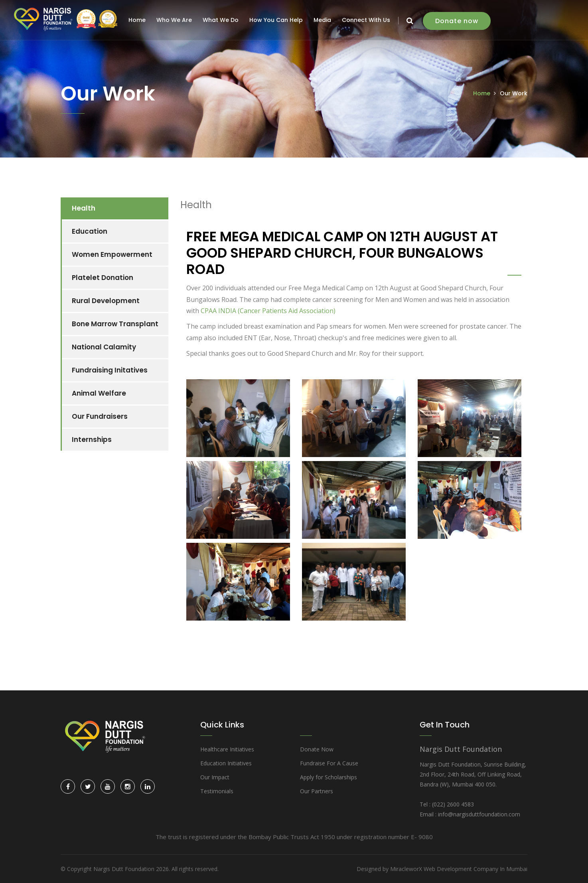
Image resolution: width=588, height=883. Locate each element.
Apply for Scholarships (329, 777)
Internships (92, 440)
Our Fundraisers (100, 416)
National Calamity (104, 347)
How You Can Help (277, 20)
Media (324, 20)
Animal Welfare (99, 393)
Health (84, 208)
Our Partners (317, 791)
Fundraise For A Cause (329, 763)
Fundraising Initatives (110, 370)
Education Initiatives (226, 763)
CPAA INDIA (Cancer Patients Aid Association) (268, 311)
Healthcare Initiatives (227, 749)
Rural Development (106, 301)
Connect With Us (367, 20)
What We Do (222, 20)
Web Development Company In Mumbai (476, 869)
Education (90, 231)
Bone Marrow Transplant (115, 324)
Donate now (458, 21)
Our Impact (215, 777)
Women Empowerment (112, 254)
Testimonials (217, 791)
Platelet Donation (103, 278)
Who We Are (175, 20)
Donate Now (317, 749)
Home (138, 20)
